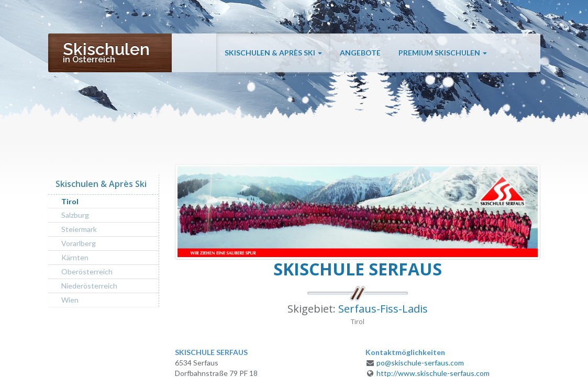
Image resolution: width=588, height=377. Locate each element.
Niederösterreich (89, 286)
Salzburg (75, 215)
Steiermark (79, 229)
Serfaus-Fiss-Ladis (383, 309)
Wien (70, 300)
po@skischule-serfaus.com (420, 363)
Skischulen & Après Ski (273, 59)
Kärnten (75, 257)
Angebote (360, 59)
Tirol (70, 201)
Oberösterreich (87, 271)
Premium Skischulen (443, 59)
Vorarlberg (79, 243)
